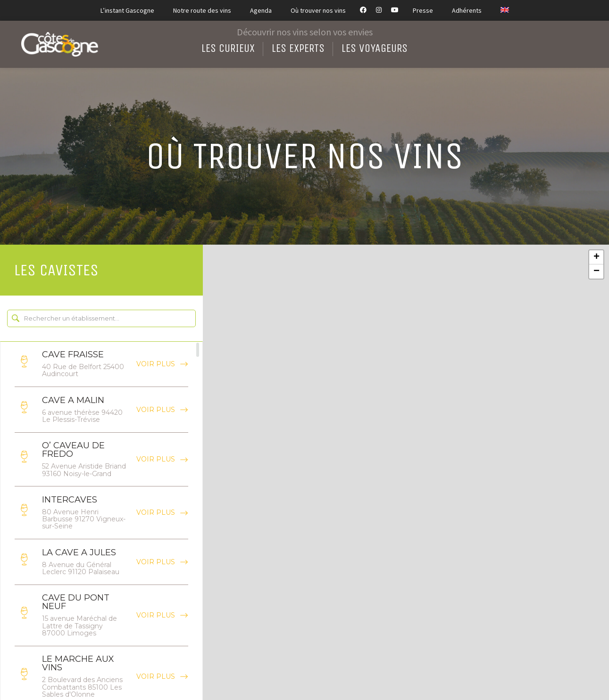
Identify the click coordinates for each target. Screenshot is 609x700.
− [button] (596, 272)
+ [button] (596, 257)
